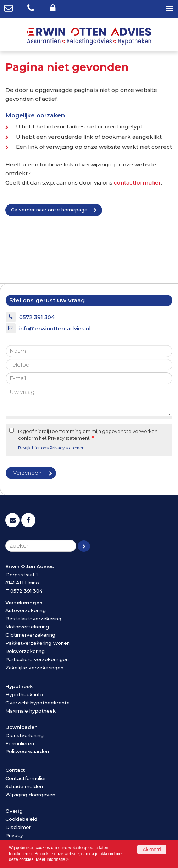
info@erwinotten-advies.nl (55, 328)
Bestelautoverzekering (33, 619)
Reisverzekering (25, 651)
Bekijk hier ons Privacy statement (52, 448)
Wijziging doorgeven (30, 795)
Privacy (14, 835)
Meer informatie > (52, 859)
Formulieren (20, 743)
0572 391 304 (37, 317)
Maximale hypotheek (30, 711)
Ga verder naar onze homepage (49, 210)
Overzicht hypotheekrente (38, 703)
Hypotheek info (24, 694)
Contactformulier (26, 778)
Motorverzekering (27, 627)
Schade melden (24, 786)
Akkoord (152, 850)
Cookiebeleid (21, 819)
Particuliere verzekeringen (37, 659)
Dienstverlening (24, 735)
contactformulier (137, 183)
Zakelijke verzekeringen (34, 668)
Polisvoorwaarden (27, 751)
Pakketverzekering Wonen (38, 643)
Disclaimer (18, 827)
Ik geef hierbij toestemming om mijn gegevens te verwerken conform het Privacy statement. (88, 435)
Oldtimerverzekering (30, 635)
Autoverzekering (26, 610)
